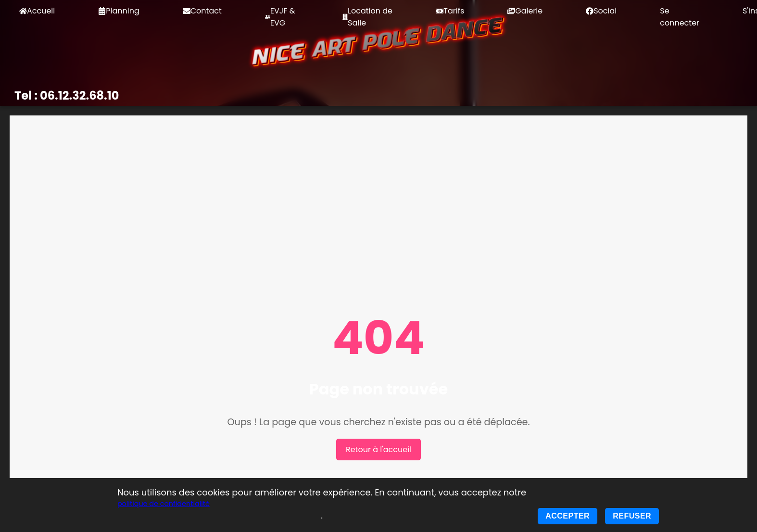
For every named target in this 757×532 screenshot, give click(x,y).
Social (601, 11)
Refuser (632, 516)
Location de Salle (367, 17)
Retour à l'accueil (378, 450)
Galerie (525, 11)
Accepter (568, 516)
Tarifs (450, 11)
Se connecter (680, 17)
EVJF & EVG (280, 17)
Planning (119, 11)
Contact (202, 11)
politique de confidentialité (164, 504)
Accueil (37, 11)
